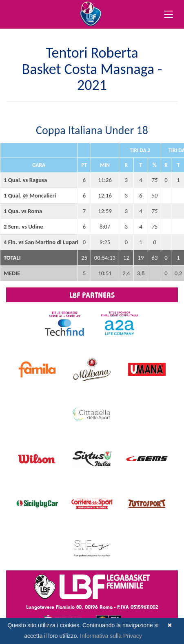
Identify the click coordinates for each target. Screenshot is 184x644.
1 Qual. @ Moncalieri (30, 195)
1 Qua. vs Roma (23, 211)
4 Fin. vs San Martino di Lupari (39, 242)
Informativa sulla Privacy (111, 636)
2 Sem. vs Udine (23, 227)
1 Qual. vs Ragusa (25, 180)
